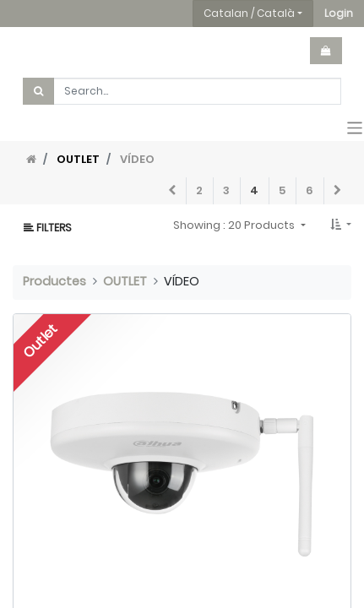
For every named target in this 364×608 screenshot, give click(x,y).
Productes (54, 281)
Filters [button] (48, 228)
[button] (339, 14)
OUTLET (78, 159)
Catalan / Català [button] (249, 13)
